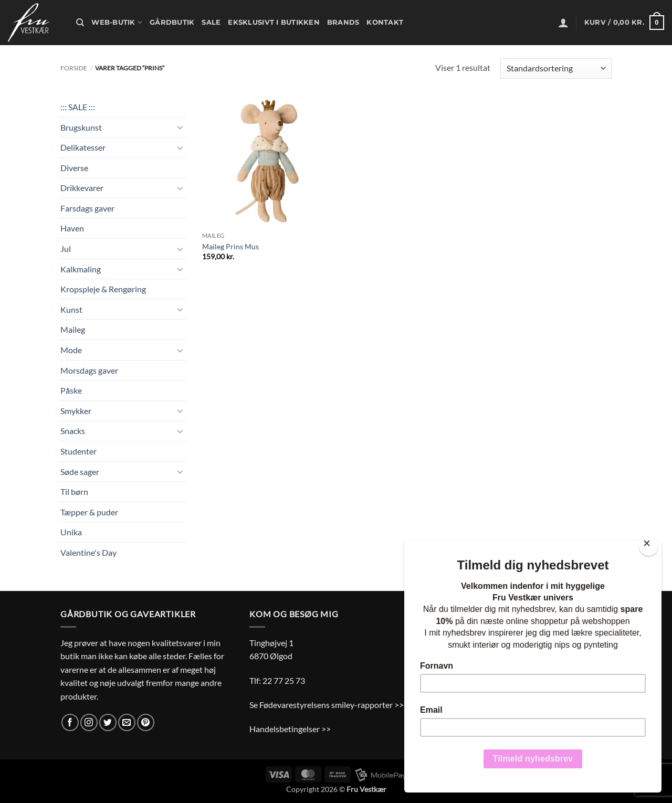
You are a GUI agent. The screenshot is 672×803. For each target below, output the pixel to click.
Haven (72, 228)
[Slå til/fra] (180, 127)
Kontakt (385, 22)
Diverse (74, 168)
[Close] (649, 546)
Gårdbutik (172, 22)
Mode (71, 350)
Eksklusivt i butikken (274, 22)
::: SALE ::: (78, 107)
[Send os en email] (127, 722)
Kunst (71, 309)
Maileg (73, 329)
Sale (211, 22)
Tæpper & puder (89, 512)
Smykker (76, 411)
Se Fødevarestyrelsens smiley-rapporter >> (327, 705)
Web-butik (117, 22)
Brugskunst (81, 127)
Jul (66, 249)
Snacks (73, 431)
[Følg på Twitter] (108, 722)
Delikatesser (83, 147)
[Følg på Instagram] (89, 722)
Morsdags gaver (89, 370)
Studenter (78, 451)
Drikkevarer (82, 188)
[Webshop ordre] (556, 68)
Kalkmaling (81, 269)
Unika (71, 532)
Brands (343, 22)
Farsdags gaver (87, 208)
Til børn (74, 492)
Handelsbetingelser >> (290, 729)
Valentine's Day (88, 552)
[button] (563, 23)
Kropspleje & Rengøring (103, 289)
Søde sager (80, 472)
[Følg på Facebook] (70, 722)
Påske (71, 390)
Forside (74, 68)
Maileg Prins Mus (230, 246)
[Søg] (80, 23)
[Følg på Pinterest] (146, 722)
